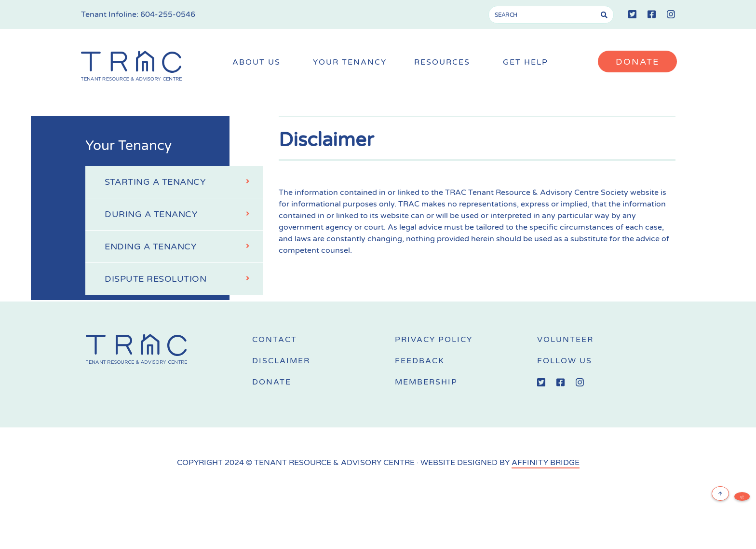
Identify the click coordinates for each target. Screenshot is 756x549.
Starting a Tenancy (181, 181)
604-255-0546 (168, 14)
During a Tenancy (181, 213)
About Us (259, 62)
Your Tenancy (350, 62)
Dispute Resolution (181, 278)
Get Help (528, 62)
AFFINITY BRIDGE (546, 463)
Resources (445, 62)
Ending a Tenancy (181, 246)
